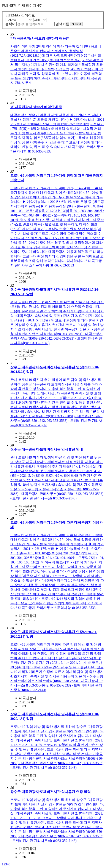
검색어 (10, 24)
